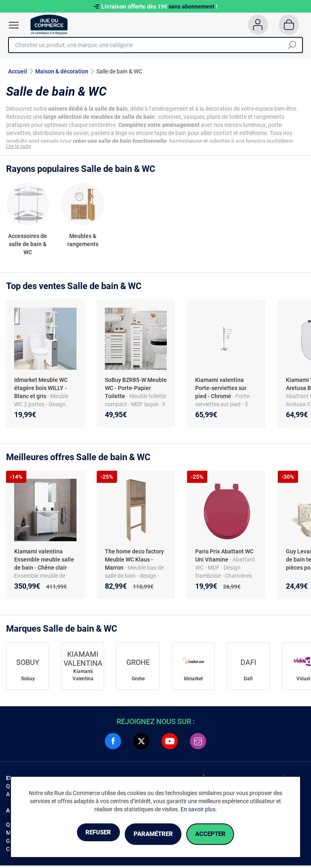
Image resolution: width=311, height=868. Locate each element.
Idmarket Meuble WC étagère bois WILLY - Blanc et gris (41, 390)
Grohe (138, 681)
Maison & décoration (62, 71)
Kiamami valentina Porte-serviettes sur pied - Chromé (221, 390)
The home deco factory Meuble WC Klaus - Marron (134, 562)
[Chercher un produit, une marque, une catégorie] (152, 45)
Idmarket (193, 681)
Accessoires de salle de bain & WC (28, 246)
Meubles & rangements (83, 242)
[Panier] (289, 25)
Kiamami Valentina (83, 677)
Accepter (224, 835)
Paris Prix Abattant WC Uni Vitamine (224, 558)
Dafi (248, 681)
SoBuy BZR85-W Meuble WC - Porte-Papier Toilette (136, 390)
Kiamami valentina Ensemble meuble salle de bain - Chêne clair (44, 562)
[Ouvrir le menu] (14, 25)
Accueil (18, 71)
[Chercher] (292, 45)
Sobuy (28, 681)
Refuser (84, 835)
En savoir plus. (199, 810)
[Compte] (258, 25)
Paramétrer (153, 835)
